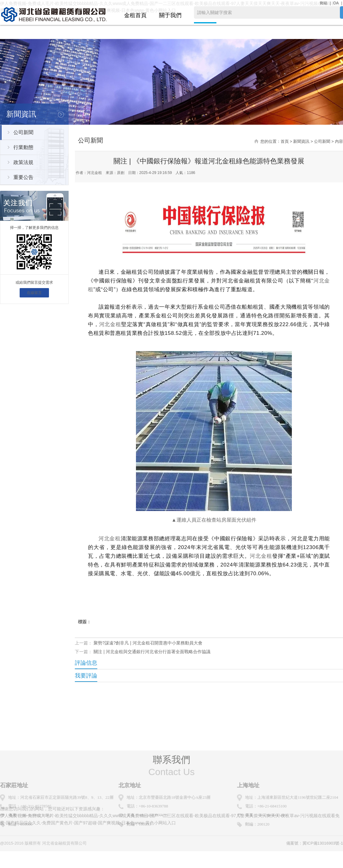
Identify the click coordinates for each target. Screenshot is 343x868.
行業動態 (23, 147)
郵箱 (324, 3)
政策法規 (23, 162)
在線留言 (34, 293)
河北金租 (110, 324)
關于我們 (170, 15)
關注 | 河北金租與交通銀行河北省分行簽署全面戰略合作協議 (152, 652)
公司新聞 (23, 132)
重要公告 (23, 177)
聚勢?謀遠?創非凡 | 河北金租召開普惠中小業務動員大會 (148, 643)
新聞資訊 (301, 141)
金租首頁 (135, 15)
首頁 (285, 141)
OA (336, 3)
